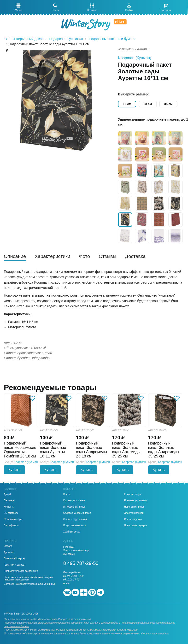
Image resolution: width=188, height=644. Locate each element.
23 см (148, 104)
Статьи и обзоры (13, 519)
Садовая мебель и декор (77, 513)
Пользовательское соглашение (21, 571)
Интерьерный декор (74, 507)
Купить (15, 470)
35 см (168, 104)
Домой (7, 494)
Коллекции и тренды (75, 501)
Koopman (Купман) (135, 58)
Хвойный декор (72, 532)
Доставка (9, 552)
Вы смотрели (11, 513)
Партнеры (9, 501)
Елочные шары (133, 494)
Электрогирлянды (134, 513)
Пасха (67, 494)
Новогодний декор (134, 507)
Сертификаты (12, 526)
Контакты (9, 507)
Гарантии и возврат (15, 565)
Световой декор (133, 519)
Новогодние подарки (136, 526)
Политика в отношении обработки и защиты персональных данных (28, 579)
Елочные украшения (136, 501)
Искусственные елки (75, 526)
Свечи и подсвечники (75, 519)
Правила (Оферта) (14, 559)
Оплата (8, 546)
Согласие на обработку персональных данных (30, 584)
